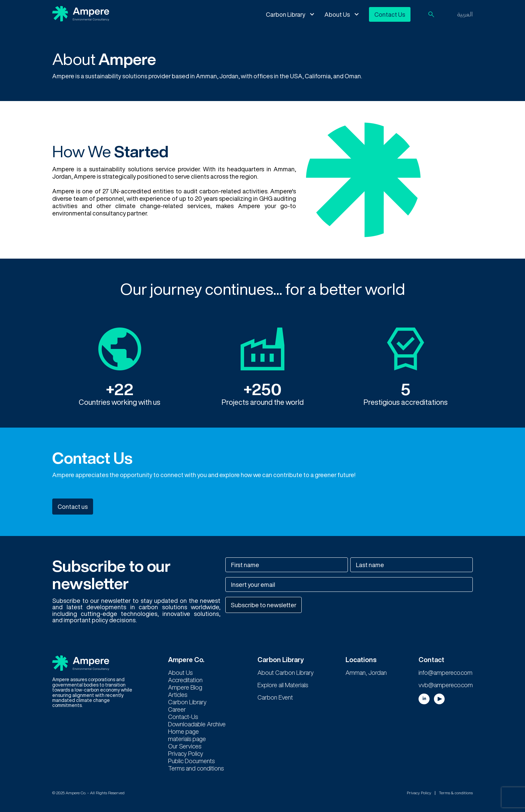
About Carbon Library (286, 672)
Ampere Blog (185, 687)
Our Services (185, 746)
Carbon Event (275, 697)
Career (177, 709)
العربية (465, 14)
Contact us (73, 507)
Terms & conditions (456, 793)
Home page (183, 731)
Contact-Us (183, 717)
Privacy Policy (186, 753)
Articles (178, 695)
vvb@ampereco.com (446, 685)
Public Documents (191, 761)
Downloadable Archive (197, 724)
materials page (187, 739)
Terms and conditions (196, 768)
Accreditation (185, 680)
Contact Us (390, 14)
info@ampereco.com (445, 672)
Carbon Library (286, 14)
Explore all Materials (283, 685)
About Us (337, 14)
